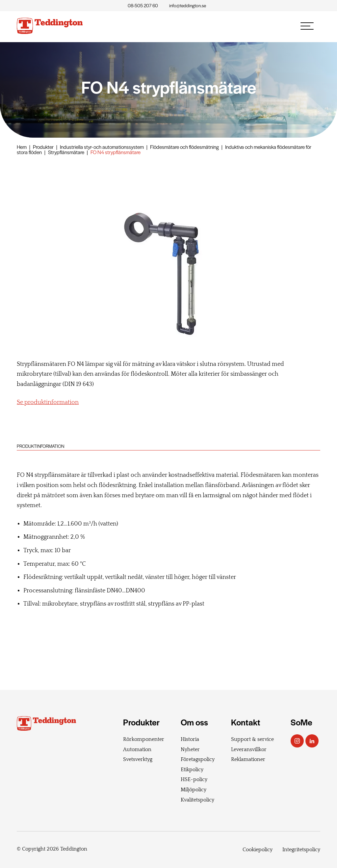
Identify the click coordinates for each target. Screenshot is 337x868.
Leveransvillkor (249, 749)
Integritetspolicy (301, 850)
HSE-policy (194, 779)
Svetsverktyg (138, 759)
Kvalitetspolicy (197, 800)
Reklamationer (248, 759)
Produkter (43, 147)
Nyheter (190, 749)
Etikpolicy (192, 770)
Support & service (252, 739)
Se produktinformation (48, 402)
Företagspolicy (198, 759)
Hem (22, 147)
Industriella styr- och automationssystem (102, 147)
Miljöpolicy (194, 790)
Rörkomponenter (144, 739)
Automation (137, 749)
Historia (190, 739)
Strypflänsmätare (66, 152)
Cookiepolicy (258, 850)
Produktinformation (40, 446)
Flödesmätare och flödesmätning (184, 147)
